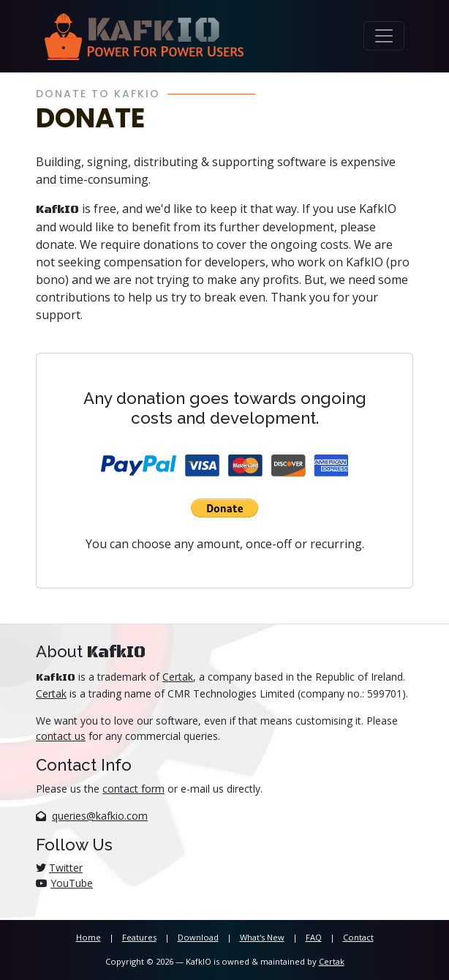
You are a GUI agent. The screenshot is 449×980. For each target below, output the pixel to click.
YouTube (72, 883)
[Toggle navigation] (384, 36)
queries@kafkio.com (100, 816)
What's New (262, 937)
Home (88, 937)
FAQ (314, 937)
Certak (178, 677)
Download (198, 937)
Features (139, 937)
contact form (133, 789)
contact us (61, 736)
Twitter (66, 868)
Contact (358, 937)
